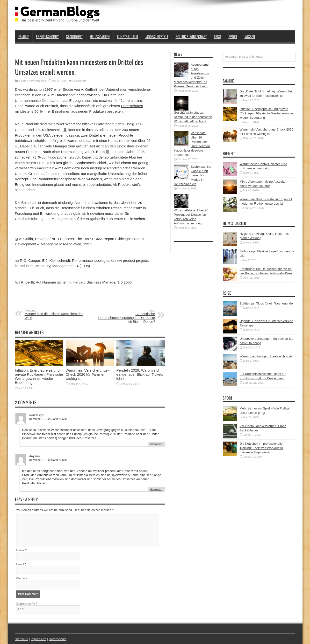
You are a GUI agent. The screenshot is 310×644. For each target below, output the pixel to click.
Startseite (22, 639)
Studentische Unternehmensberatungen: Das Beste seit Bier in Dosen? (126, 316)
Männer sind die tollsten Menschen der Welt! (54, 314)
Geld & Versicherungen (33, 81)
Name (20, 550)
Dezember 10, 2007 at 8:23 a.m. (48, 419)
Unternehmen (116, 89)
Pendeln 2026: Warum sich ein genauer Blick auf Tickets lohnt (140, 374)
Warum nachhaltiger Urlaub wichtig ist (266, 356)
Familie (24, 36)
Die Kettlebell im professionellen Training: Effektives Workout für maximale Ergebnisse (262, 448)
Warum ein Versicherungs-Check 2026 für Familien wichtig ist (87, 374)
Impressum (38, 639)
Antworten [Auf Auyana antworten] (156, 489)
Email (20, 564)
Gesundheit (74, 36)
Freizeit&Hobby (47, 36)
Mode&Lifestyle (157, 36)
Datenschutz (58, 639)
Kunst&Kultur (128, 36)
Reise (218, 36)
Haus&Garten (100, 36)
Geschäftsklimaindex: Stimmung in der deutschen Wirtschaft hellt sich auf (193, 117)
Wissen (250, 36)
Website (22, 578)
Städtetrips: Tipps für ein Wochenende (266, 303)
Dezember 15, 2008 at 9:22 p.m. (48, 460)
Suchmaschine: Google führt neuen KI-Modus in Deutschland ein (193, 175)
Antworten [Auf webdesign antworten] (156, 444)
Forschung (24, 213)
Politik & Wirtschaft (191, 36)
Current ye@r (27, 604)
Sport (233, 36)
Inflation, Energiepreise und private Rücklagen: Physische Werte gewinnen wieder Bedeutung (39, 376)
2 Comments (79, 81)
